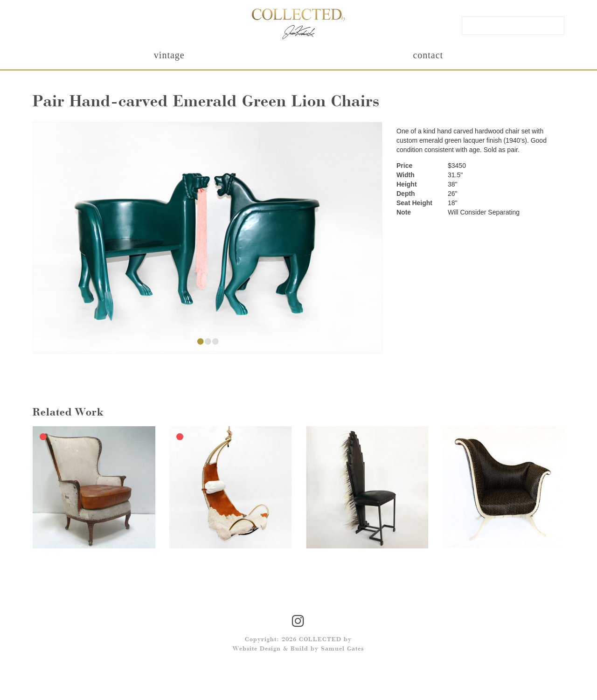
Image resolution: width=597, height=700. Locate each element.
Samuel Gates (342, 649)
